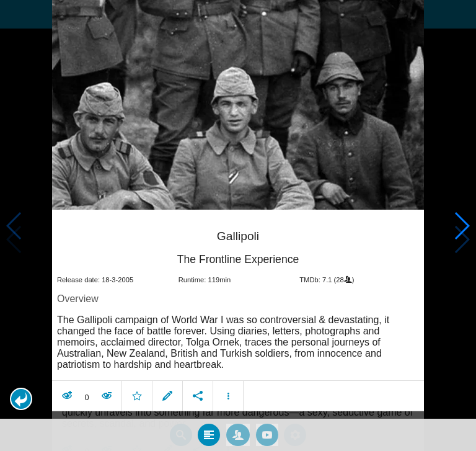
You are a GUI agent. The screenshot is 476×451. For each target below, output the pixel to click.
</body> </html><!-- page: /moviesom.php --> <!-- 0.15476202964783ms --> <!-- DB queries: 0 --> (238, 225)
